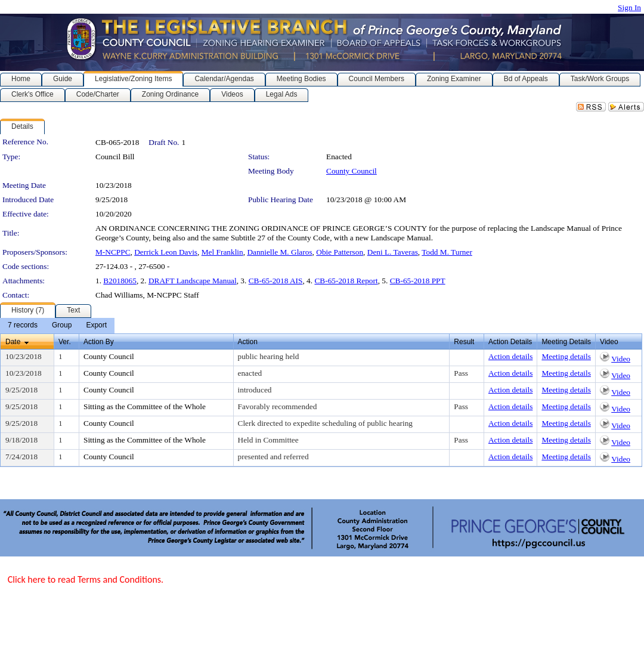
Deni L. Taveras (393, 252)
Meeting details (566, 356)
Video (621, 359)
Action (248, 342)
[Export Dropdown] (96, 326)
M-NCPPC (113, 252)
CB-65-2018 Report (346, 281)
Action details (510, 356)
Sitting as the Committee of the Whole (145, 406)
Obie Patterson (340, 252)
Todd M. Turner (447, 252)
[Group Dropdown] (62, 326)
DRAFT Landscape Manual (193, 281)
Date (13, 342)
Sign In (629, 7)
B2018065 (120, 281)
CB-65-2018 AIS (276, 281)
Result (464, 342)
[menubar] (57, 326)
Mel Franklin (222, 252)
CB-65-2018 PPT (418, 281)
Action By (99, 342)
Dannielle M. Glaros (279, 252)
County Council (352, 171)
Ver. (65, 342)
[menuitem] (23, 326)
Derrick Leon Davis (166, 252)
